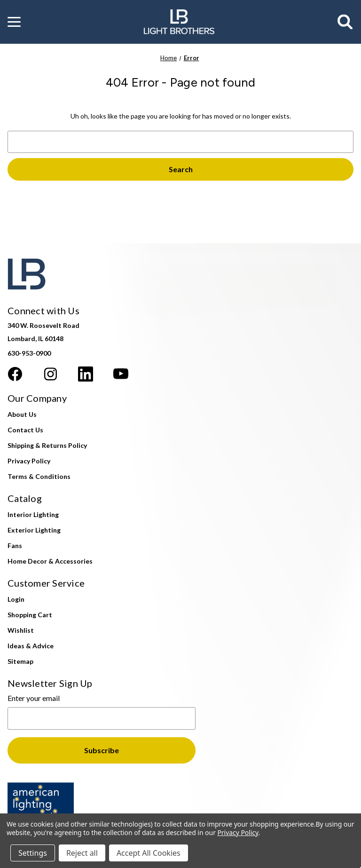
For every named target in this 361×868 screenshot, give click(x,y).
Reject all (82, 853)
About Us (22, 414)
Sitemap (20, 661)
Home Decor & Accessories (50, 561)
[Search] (345, 22)
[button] (14, 22)
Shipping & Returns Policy (47, 445)
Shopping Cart (30, 615)
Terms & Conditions (39, 476)
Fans (15, 545)
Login (16, 599)
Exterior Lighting (34, 530)
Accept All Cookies (149, 853)
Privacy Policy (29, 461)
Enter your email (34, 698)
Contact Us (25, 430)
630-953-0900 (29, 353)
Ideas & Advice (31, 646)
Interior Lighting (33, 514)
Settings (33, 853)
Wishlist (21, 630)
